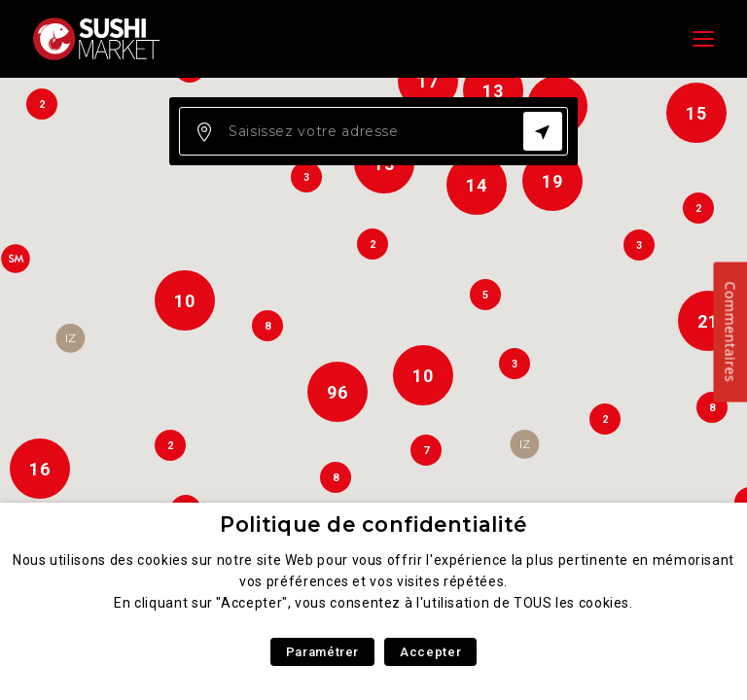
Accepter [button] (430, 652)
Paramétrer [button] (322, 652)
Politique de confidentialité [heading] (373, 525)
